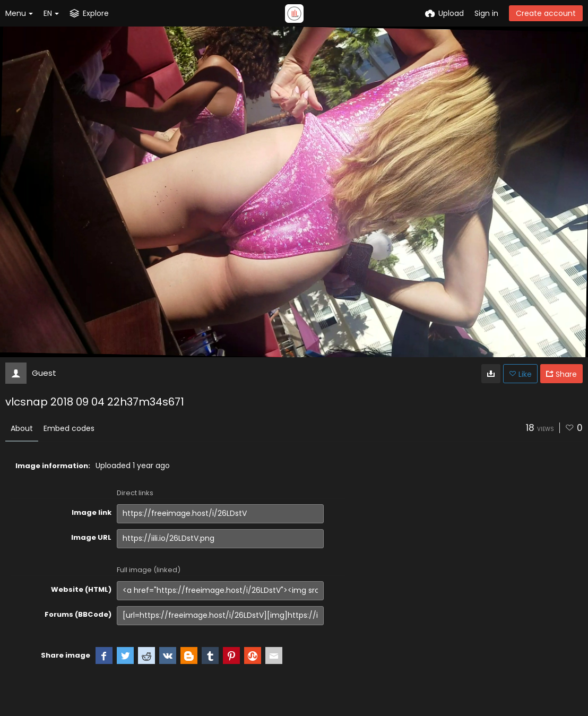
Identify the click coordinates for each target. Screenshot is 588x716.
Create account (546, 13)
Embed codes (69, 428)
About (22, 428)
